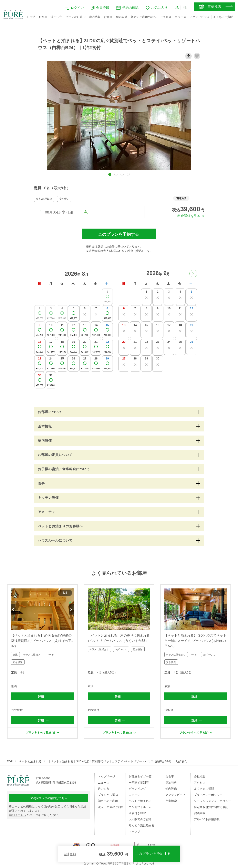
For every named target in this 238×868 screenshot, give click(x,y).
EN (185, 8)
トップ (31, 17)
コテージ (134, 795)
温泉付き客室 (137, 813)
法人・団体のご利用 (111, 807)
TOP (10, 761)
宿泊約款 (200, 813)
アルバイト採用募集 (207, 819)
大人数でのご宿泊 (140, 819)
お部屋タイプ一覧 (140, 776)
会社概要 (200, 776)
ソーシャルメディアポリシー (213, 801)
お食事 (108, 17)
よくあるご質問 (223, 17)
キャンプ (134, 832)
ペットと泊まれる (30, 761)
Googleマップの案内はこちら (48, 798)
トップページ (106, 776)
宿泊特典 (95, 17)
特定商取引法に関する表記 (211, 807)
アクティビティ (200, 17)
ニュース (180, 17)
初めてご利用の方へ (144, 17)
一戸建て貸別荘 (139, 783)
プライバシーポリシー (208, 795)
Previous (13, 609)
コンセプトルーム (140, 807)
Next (71, 609)
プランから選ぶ (75, 17)
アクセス (166, 17)
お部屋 (43, 17)
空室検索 (171, 801)
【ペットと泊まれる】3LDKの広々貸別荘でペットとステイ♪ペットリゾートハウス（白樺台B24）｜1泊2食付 (118, 761)
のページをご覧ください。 (35, 815)
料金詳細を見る (189, 216)
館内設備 (122, 17)
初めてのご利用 (108, 801)
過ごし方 (56, 17)
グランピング (137, 789)
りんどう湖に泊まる (142, 825)
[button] (110, 174)
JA (177, 8)
